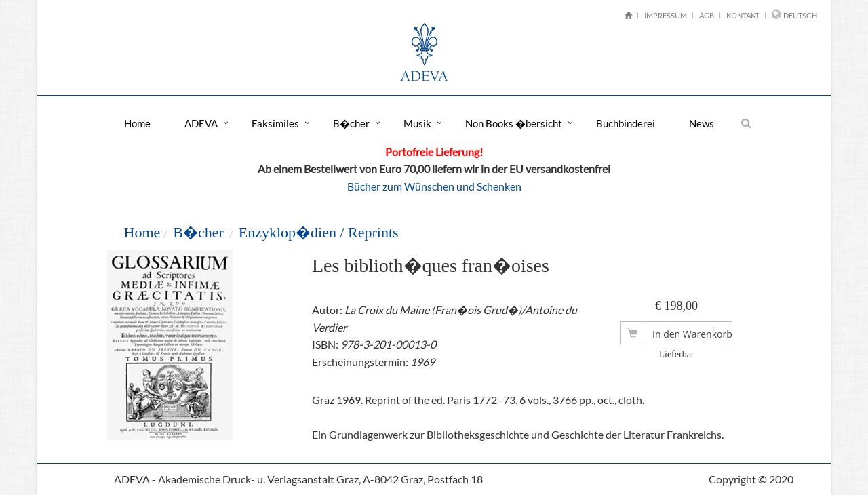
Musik (417, 123)
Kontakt (743, 15)
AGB (707, 15)
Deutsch (800, 15)
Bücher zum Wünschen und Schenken (434, 186)
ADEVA (201, 123)
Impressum (666, 15)
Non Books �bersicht (514, 123)
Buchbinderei (626, 123)
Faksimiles (275, 123)
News (702, 123)
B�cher (351, 123)
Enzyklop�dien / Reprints (319, 232)
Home (137, 123)
